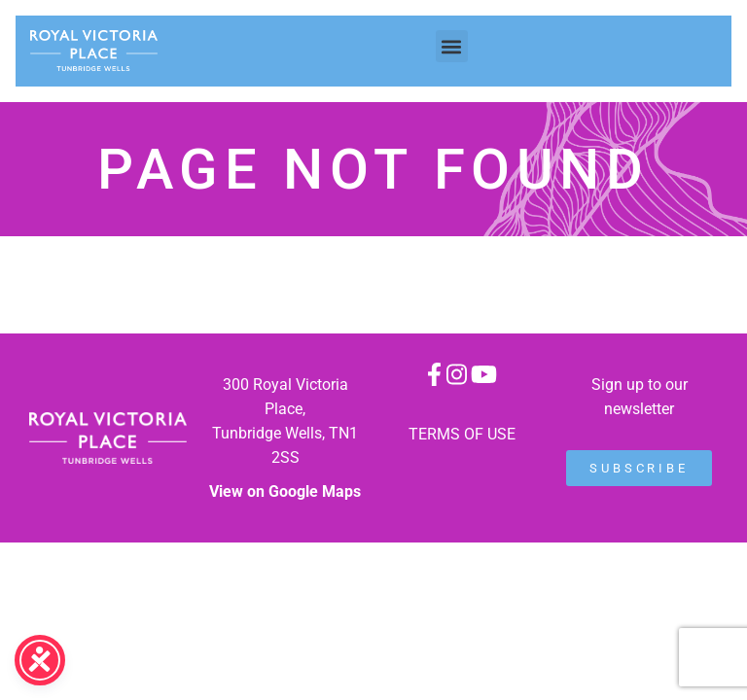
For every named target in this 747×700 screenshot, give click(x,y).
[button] (452, 46)
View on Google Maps (285, 491)
